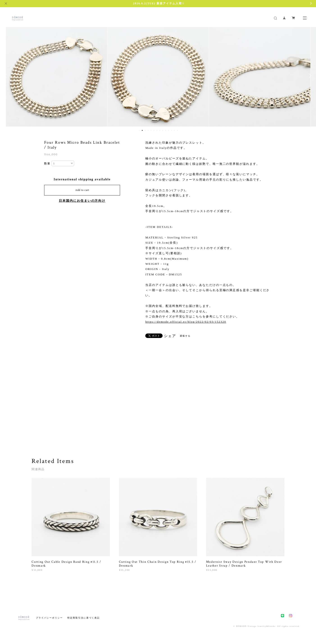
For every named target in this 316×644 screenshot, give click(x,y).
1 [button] (139, 130)
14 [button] (177, 130)
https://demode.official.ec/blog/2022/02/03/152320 (186, 322)
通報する (185, 336)
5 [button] (151, 130)
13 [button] (175, 130)
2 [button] (142, 130)
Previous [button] (7, 76)
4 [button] (148, 130)
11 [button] (169, 130)
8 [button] (160, 130)
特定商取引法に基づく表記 (83, 618)
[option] (57, 76)
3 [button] (145, 130)
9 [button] (163, 130)
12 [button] (172, 130)
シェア (170, 336)
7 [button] (157, 130)
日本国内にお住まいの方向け (82, 201)
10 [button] (166, 130)
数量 (47, 163)
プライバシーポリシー (49, 618)
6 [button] (154, 130)
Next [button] (309, 76)
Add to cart (82, 190)
